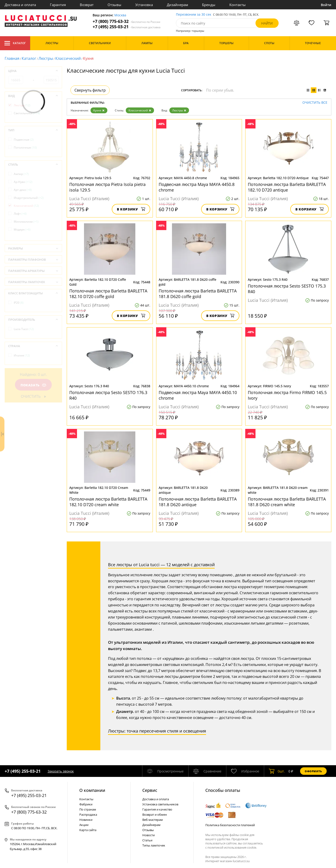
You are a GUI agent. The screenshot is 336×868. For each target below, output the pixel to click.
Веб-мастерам (153, 820)
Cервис (150, 790)
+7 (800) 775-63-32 (126, 21)
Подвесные (24, 140)
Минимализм (26, 222)
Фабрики (86, 804)
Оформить (313, 771)
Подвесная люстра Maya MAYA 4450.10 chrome (198, 395)
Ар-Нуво (23, 182)
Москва (120, 15)
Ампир (21, 174)
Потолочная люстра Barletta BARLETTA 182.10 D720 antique (287, 187)
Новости (149, 835)
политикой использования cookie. (232, 847)
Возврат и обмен (155, 815)
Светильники (27, 113)
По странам (88, 809)
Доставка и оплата (20, 5)
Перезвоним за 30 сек (194, 15)
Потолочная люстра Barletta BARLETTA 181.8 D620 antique (198, 502)
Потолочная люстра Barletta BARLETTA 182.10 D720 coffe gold (108, 294)
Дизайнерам (177, 5)
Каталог (15, 43)
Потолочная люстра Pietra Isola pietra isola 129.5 (107, 187)
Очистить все (315, 103)
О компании (92, 790)
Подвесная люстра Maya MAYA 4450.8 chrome (197, 187)
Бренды (209, 5)
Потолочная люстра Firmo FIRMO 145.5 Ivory (287, 395)
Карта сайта (88, 830)
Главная (12, 58)
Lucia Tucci (24, 329)
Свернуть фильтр (90, 90)
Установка (144, 5)
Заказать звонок (61, 771)
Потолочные (25, 148)
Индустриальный (29, 198)
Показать (33, 385)
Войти (326, 5)
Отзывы (114, 5)
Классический (68, 58)
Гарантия (58, 5)
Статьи (147, 840)
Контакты (238, 5)
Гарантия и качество (157, 809)
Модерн (22, 229)
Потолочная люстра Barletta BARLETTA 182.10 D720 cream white (108, 502)
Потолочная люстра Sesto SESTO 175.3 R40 (287, 289)
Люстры (46, 58)
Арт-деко (23, 190)
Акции (84, 825)
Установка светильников (160, 804)
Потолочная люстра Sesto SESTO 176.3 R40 (108, 395)
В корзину (131, 209)
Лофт (20, 214)
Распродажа (88, 815)
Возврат (87, 5)
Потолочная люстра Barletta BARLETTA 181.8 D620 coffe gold (198, 294)
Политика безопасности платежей (230, 825)
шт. (277, 771)
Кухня (99, 110)
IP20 (19, 303)
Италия (22, 355)
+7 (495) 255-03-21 (127, 27)
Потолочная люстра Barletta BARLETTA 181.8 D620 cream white (287, 502)
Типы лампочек (154, 845)
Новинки (86, 820)
